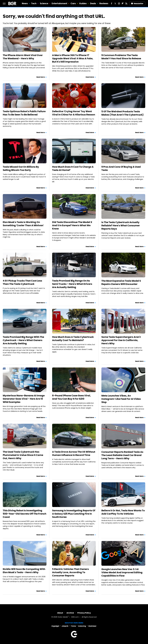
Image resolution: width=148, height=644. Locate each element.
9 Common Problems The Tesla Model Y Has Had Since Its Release (121, 57)
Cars (73, 3)
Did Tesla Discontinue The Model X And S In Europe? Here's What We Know (72, 225)
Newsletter (137, 4)
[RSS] (126, 3)
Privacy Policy (84, 613)
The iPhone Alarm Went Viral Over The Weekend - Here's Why (23, 57)
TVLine (73, 626)
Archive (70, 613)
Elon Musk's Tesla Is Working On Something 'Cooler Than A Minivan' (23, 224)
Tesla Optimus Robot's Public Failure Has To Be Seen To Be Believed (24, 113)
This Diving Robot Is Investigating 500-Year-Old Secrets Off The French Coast (25, 514)
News (25, 3)
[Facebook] (112, 3)
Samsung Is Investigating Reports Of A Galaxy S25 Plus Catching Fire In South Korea (74, 514)
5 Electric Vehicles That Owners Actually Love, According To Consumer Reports (70, 572)
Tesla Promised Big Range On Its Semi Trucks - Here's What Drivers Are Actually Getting (72, 284)
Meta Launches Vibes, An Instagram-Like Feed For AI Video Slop (121, 399)
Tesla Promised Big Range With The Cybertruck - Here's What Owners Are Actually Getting (23, 340)
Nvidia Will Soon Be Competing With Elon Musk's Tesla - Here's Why (24, 571)
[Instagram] (119, 3)
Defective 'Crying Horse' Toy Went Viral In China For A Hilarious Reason (74, 113)
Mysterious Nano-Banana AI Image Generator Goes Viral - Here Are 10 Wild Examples (24, 399)
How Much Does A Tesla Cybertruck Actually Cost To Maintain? (73, 339)
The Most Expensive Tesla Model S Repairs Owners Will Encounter (121, 282)
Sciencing (82, 626)
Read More (41, 77)
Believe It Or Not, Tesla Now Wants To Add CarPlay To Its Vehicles (123, 512)
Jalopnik (65, 626)
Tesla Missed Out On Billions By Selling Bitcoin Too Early (21, 168)
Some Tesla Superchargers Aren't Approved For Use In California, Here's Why (121, 340)
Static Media (63, 617)
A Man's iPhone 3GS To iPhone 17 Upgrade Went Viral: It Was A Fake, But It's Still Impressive (73, 58)
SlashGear (92, 626)
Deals (93, 3)
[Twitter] (115, 3)
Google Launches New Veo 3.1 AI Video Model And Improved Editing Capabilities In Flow (122, 572)
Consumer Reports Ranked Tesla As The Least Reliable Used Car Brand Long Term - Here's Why (122, 455)
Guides (83, 3)
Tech (34, 3)
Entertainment (59, 3)
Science (44, 3)
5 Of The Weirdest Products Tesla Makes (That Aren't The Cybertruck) (123, 113)
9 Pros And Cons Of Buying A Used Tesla (121, 168)
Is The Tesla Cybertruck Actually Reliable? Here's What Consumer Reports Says (121, 225)
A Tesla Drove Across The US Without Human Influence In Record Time (74, 453)
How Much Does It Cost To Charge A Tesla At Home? (73, 168)
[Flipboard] (123, 3)
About (60, 613)
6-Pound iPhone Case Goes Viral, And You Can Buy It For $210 (71, 397)
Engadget (55, 626)
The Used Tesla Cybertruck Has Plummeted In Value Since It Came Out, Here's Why (23, 455)
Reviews (104, 3)
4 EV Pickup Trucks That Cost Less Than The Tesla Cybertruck (22, 282)
